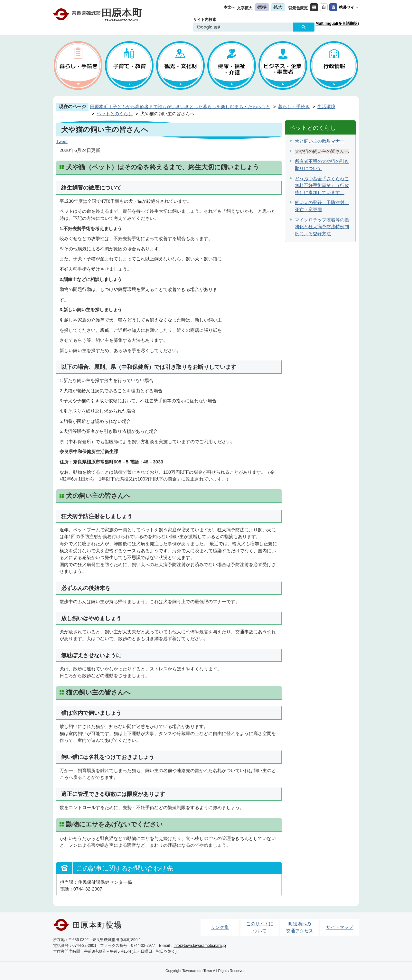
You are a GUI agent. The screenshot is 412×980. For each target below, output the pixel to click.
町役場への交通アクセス (300, 927)
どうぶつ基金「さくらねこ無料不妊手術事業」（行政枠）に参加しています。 (322, 186)
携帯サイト (349, 7)
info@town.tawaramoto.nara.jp (200, 946)
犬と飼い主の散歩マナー (320, 141)
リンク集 (220, 927)
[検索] (245, 27)
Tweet (62, 141)
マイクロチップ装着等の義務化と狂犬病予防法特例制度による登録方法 (322, 227)
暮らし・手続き (294, 107)
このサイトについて (260, 927)
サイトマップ (340, 927)
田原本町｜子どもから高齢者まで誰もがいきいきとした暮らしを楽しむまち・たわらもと (180, 107)
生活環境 (326, 107)
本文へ (229, 7)
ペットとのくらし (115, 114)
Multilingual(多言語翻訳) (337, 23)
